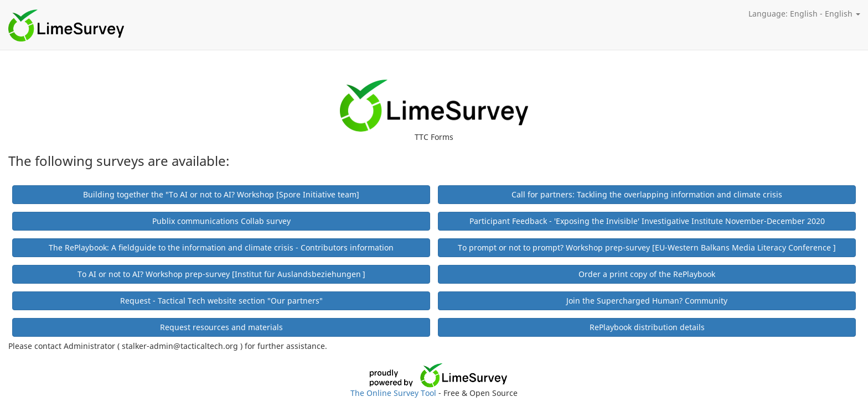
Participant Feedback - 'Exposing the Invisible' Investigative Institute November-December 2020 (647, 221)
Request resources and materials (221, 327)
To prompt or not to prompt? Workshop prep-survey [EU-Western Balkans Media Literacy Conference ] (647, 247)
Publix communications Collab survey (221, 221)
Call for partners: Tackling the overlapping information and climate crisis (647, 194)
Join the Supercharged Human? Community (647, 301)
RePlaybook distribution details (647, 327)
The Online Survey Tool (394, 393)
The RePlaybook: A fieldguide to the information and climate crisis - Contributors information (221, 247)
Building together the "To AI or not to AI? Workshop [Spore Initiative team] (221, 194)
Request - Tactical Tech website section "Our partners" (221, 301)
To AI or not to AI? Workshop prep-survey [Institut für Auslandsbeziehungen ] (221, 274)
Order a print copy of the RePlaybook (647, 274)
